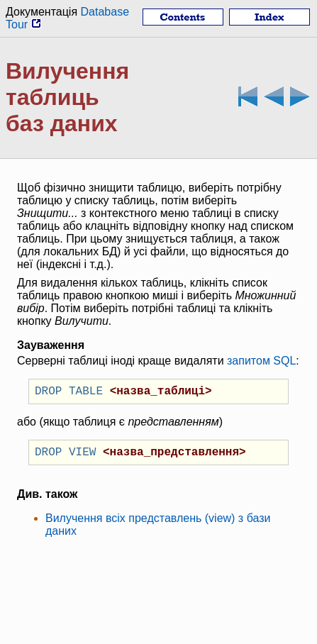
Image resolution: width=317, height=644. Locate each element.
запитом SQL (261, 361)
